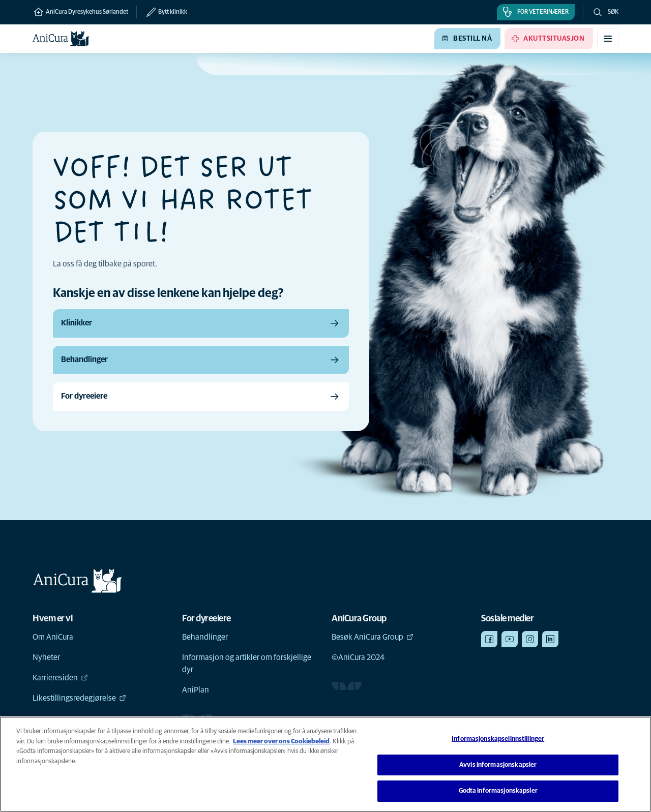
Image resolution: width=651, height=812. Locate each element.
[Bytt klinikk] (162, 12)
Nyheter (46, 657)
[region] (325, 764)
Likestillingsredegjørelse (79, 698)
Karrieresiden (60, 678)
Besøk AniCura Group (373, 637)
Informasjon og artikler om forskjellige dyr (247, 664)
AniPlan (196, 690)
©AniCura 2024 (358, 657)
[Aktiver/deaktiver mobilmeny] (608, 39)
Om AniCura (53, 637)
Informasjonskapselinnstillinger (498, 739)
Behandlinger (205, 637)
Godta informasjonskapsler (498, 791)
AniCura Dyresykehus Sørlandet (80, 12)
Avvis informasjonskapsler (498, 765)
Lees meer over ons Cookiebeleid (281, 742)
